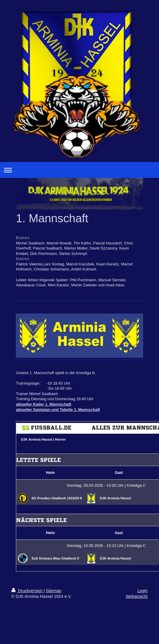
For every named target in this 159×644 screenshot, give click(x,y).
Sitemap (54, 591)
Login (142, 591)
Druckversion (27, 591)
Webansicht (137, 596)
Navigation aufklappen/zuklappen (79, 170)
